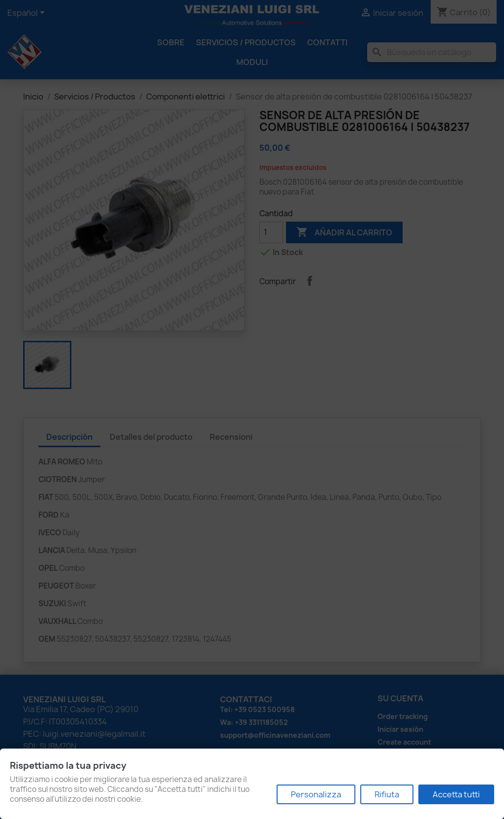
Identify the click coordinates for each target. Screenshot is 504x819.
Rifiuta (387, 794)
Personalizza (316, 794)
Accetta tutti (456, 794)
